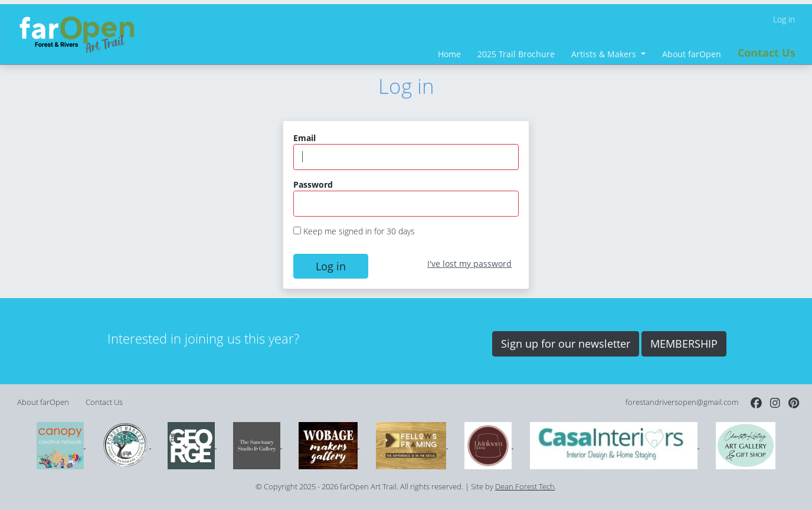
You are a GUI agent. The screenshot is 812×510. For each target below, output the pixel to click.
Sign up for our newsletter (566, 344)
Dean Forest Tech (525, 487)
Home (449, 54)
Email (304, 138)
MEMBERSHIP (684, 344)
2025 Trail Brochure (516, 54)
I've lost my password (469, 264)
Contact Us (767, 53)
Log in (784, 19)
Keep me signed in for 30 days (359, 231)
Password (313, 184)
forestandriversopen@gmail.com (682, 402)
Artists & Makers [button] (605, 54)
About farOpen (692, 54)
